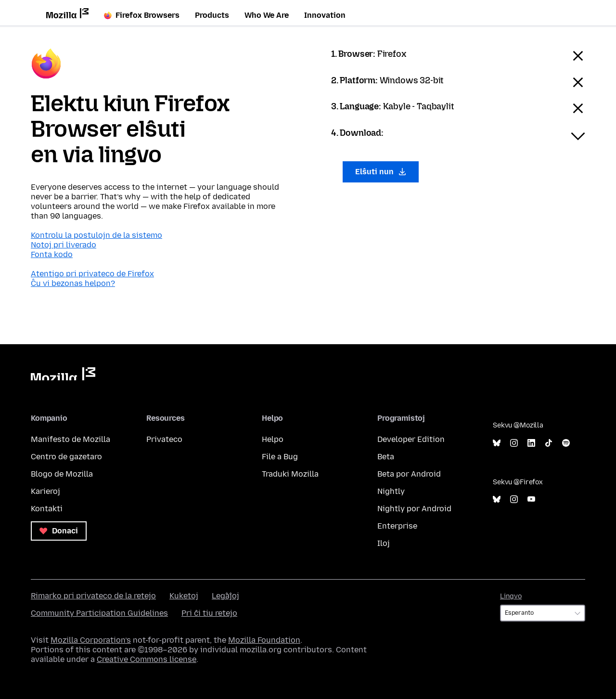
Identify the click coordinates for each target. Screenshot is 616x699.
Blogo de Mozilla (62, 474)
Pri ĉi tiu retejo (209, 613)
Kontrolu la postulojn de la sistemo (96, 235)
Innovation (325, 15)
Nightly (391, 491)
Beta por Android (409, 474)
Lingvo (511, 596)
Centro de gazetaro (66, 457)
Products (212, 15)
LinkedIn (531, 443)
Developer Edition (411, 439)
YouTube (531, 499)
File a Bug (280, 457)
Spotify (566, 443)
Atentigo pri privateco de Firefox (92, 274)
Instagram (514, 443)
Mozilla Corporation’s (91, 640)
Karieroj (45, 491)
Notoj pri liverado (64, 245)
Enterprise (397, 526)
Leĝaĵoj (225, 596)
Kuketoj (184, 596)
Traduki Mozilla (290, 474)
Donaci (59, 531)
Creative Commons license (147, 659)
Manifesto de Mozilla (71, 439)
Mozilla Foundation (264, 640)
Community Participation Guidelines (99, 613)
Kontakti (47, 509)
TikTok (549, 443)
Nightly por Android (414, 509)
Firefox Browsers (142, 15)
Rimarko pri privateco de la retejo (93, 596)
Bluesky (497, 443)
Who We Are (267, 15)
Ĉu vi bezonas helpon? (73, 283)
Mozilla (63, 374)
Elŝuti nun (381, 172)
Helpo (273, 439)
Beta (386, 457)
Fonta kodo (52, 254)
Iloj (384, 543)
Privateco (164, 439)
